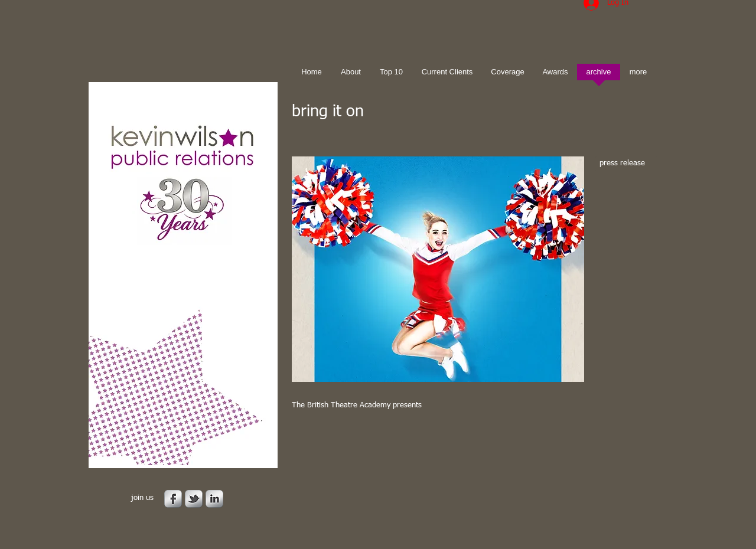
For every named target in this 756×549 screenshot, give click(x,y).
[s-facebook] (173, 499)
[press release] (626, 164)
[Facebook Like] (366, 449)
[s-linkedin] (214, 499)
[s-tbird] (194, 499)
